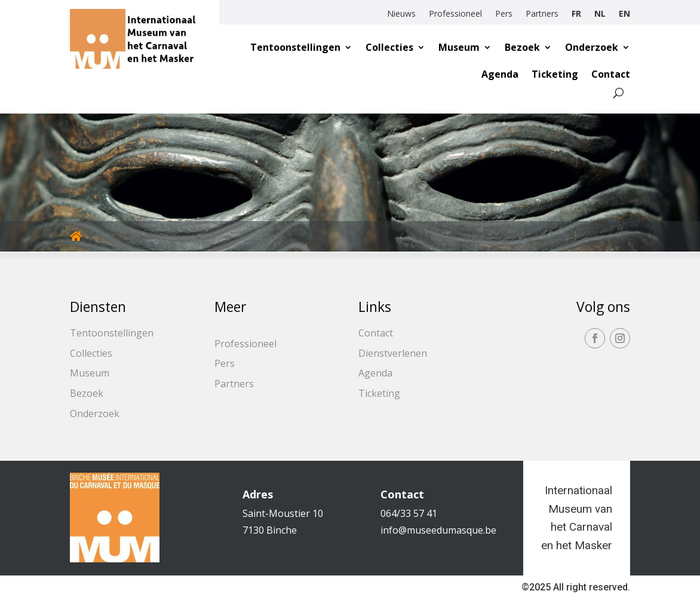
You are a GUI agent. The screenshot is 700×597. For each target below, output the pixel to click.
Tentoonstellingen (295, 47)
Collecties (389, 47)
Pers (504, 14)
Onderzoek (592, 47)
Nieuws (401, 14)
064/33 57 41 (409, 513)
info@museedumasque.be (438, 530)
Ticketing (555, 74)
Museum (459, 47)
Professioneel (455, 14)
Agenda (500, 74)
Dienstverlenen (393, 353)
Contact (611, 74)
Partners (542, 14)
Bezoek (522, 47)
